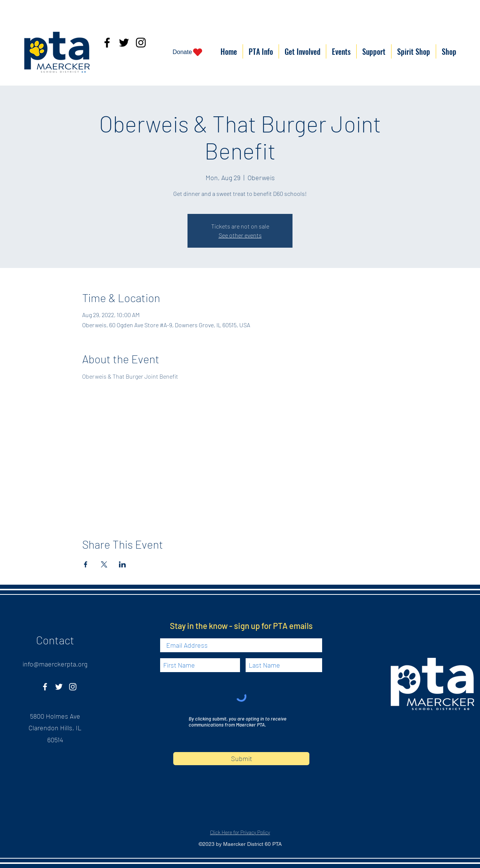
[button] (261, 51)
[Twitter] (124, 43)
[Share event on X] (104, 564)
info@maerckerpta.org (55, 664)
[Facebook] (107, 43)
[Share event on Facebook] (86, 564)
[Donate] (188, 52)
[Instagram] (141, 43)
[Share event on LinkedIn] (122, 564)
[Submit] (241, 759)
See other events (240, 235)
